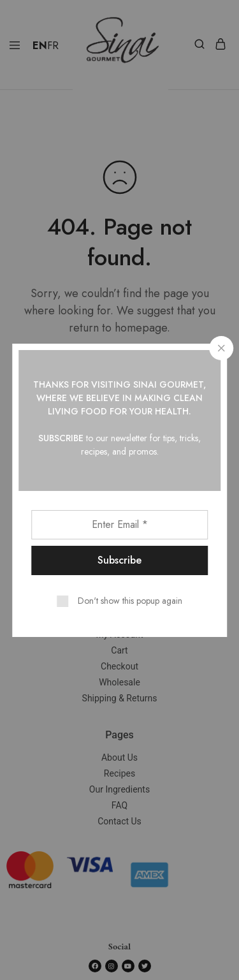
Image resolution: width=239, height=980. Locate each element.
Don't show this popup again (130, 601)
